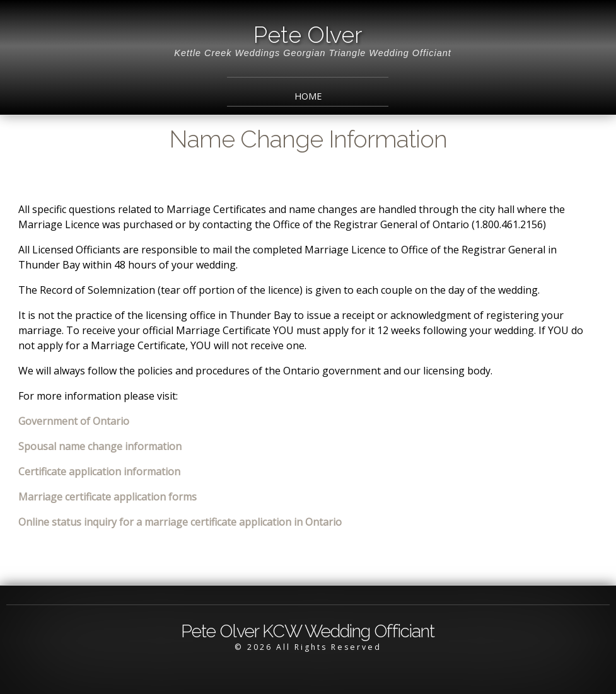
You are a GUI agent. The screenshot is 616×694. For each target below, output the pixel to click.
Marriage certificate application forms (108, 497)
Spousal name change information (100, 446)
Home (308, 96)
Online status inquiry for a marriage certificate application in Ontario (180, 522)
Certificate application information (99, 471)
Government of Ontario (74, 421)
